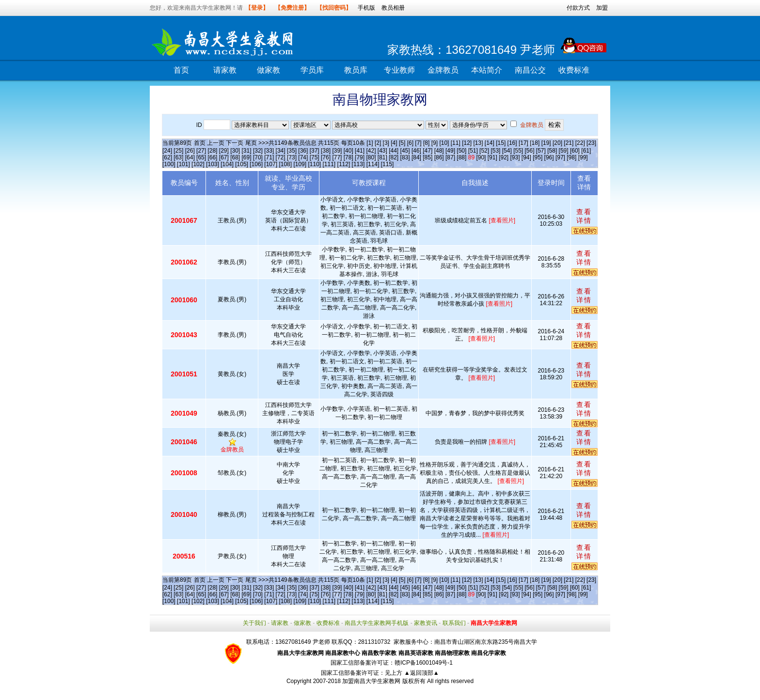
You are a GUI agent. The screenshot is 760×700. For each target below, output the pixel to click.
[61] (586, 151)
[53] (495, 151)
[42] (371, 151)
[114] (373, 164)
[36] (303, 151)
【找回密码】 (334, 8)
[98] (571, 157)
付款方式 (578, 8)
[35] (292, 151)
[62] (167, 157)
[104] (227, 164)
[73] (292, 157)
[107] (271, 164)
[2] (378, 143)
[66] (212, 157)
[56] (530, 151)
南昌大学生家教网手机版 (377, 623)
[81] (382, 157)
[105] (242, 164)
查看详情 (584, 216)
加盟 (602, 8)
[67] (224, 157)
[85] (427, 157)
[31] (247, 151)
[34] (281, 151)
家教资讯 (426, 623)
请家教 (225, 70)
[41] (360, 151)
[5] (402, 143)
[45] (405, 151)
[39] (337, 151)
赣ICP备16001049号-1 (424, 663)
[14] (490, 143)
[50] (461, 151)
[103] (213, 164)
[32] (258, 151)
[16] (512, 143)
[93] (515, 157)
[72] (281, 157)
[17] (523, 143)
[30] (235, 151)
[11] (456, 143)
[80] (371, 157)
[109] (300, 164)
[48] (439, 151)
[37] (315, 151)
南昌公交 (530, 70)
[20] (557, 143)
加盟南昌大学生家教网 (371, 681)
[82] (394, 157)
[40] (348, 151)
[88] (461, 157)
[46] (416, 151)
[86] (439, 157)
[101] (183, 164)
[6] (410, 143)
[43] (382, 151)
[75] (315, 157)
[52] (484, 151)
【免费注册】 (292, 8)
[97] (560, 157)
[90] (481, 157)
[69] (247, 157)
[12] (467, 143)
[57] (541, 151)
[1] (370, 143)
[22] (580, 143)
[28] (212, 151)
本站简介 (487, 70)
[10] (444, 143)
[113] (358, 164)
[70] (258, 157)
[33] (269, 151)
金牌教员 (443, 70)
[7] (418, 143)
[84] (416, 157)
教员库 (356, 70)
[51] (473, 151)
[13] (478, 143)
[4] (394, 143)
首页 (181, 70)
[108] (285, 164)
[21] (569, 143)
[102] (198, 164)
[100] (169, 164)
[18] (535, 143)
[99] (583, 157)
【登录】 (257, 8)
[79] (360, 157)
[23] (591, 143)
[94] (526, 157)
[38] (326, 151)
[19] (546, 143)
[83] (405, 157)
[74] (303, 157)
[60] (575, 151)
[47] (427, 151)
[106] (256, 164)
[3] (386, 143)
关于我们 (254, 623)
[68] (235, 157)
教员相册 (393, 8)
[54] (507, 151)
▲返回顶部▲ (422, 673)
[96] (549, 157)
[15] (501, 143)
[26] (190, 151)
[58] (552, 151)
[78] (348, 157)
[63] (178, 157)
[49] (450, 151)
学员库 (312, 70)
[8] (426, 143)
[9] (435, 143)
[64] (190, 157)
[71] (269, 157)
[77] (337, 157)
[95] (538, 157)
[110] (314, 164)
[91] (492, 157)
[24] (167, 151)
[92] (504, 157)
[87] (450, 157)
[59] (564, 151)
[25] (178, 151)
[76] (326, 157)
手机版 (366, 8)
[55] (518, 151)
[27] (201, 151)
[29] (224, 151)
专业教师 (399, 70)
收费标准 (574, 70)
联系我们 (454, 623)
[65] (201, 157)
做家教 (269, 70)
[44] (394, 151)
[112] (344, 164)
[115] (388, 164)
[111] (329, 164)
